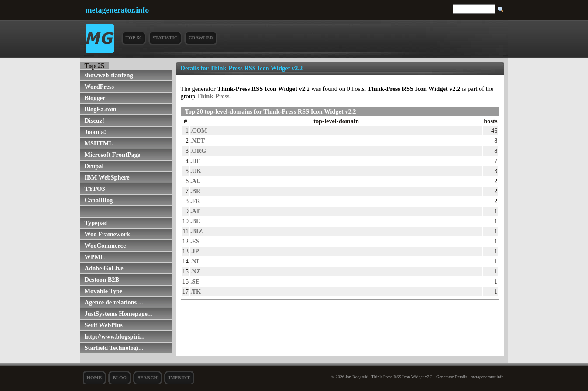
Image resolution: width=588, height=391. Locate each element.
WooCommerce (105, 246)
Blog (120, 377)
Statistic (165, 38)
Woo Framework (107, 234)
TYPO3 (95, 189)
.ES (195, 241)
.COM (199, 131)
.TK (196, 291)
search (148, 377)
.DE (196, 161)
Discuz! (95, 121)
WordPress (100, 87)
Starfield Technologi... (114, 348)
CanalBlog (99, 200)
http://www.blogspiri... (115, 336)
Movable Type (104, 291)
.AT (195, 211)
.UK (196, 171)
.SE (195, 281)
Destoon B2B (102, 280)
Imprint (179, 377)
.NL (196, 261)
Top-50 (134, 38)
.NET (198, 141)
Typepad (96, 223)
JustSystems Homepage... (119, 314)
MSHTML (99, 143)
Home (95, 377)
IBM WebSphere (107, 177)
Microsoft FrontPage (113, 155)
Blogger (95, 98)
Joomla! (96, 132)
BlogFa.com (101, 109)
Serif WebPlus (104, 325)
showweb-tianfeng (109, 75)
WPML (95, 257)
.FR (195, 201)
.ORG (198, 151)
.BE (195, 221)
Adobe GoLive (104, 268)
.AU (196, 181)
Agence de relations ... (114, 302)
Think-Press (213, 96)
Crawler (201, 38)
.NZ (196, 271)
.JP (195, 251)
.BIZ (196, 231)
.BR (196, 191)
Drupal (94, 166)
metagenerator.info (117, 10)
